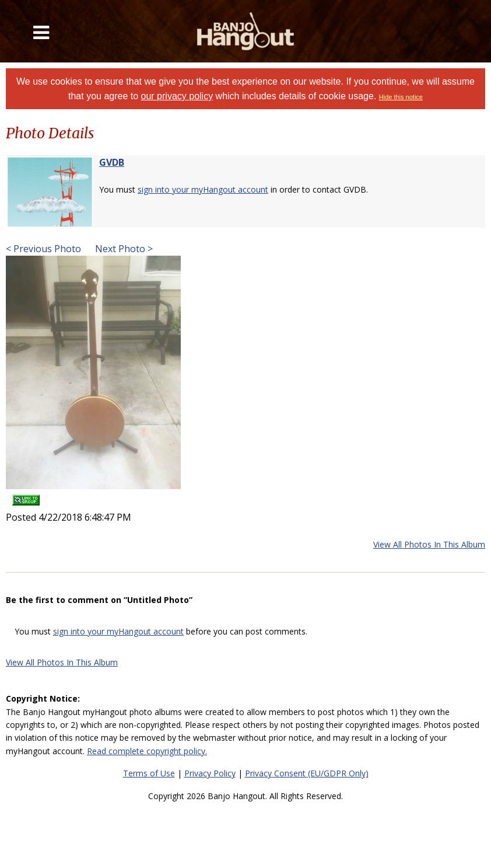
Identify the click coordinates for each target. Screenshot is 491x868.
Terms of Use (149, 773)
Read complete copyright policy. (147, 751)
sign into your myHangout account (203, 189)
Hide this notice (401, 97)
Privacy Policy (210, 773)
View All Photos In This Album (429, 544)
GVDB (112, 162)
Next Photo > (123, 249)
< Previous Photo (43, 249)
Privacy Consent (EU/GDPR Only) (307, 773)
